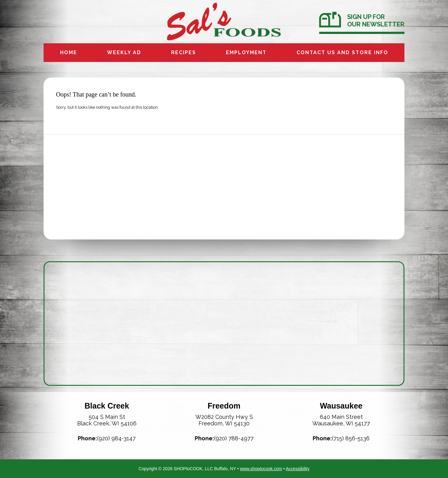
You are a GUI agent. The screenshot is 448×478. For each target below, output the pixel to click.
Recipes (184, 52)
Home (69, 52)
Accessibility (298, 469)
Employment (246, 52)
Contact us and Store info (342, 52)
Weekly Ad (124, 52)
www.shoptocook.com (261, 469)
